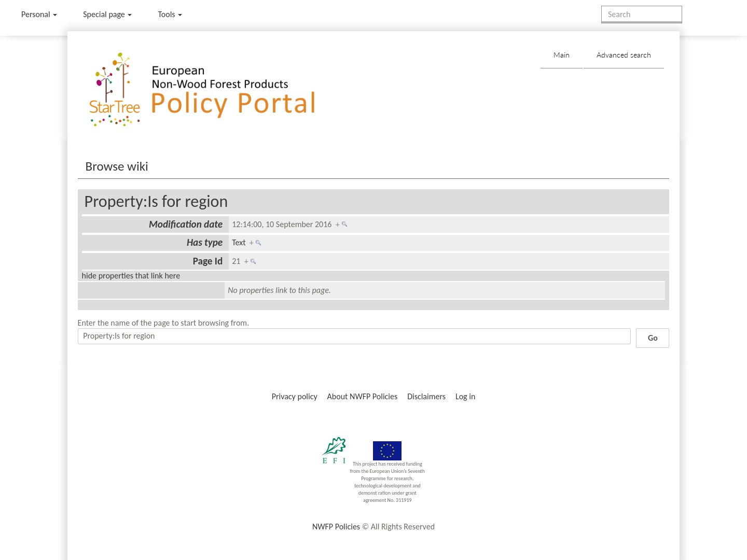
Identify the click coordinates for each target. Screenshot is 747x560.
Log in (465, 396)
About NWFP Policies (363, 396)
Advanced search (624, 55)
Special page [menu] (107, 14)
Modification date (186, 224)
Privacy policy (295, 396)
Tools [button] (170, 14)
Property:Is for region (156, 201)
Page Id (208, 261)
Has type (205, 242)
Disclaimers (426, 396)
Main (562, 55)
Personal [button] (39, 14)
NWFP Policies (336, 527)
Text (239, 242)
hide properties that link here (131, 276)
